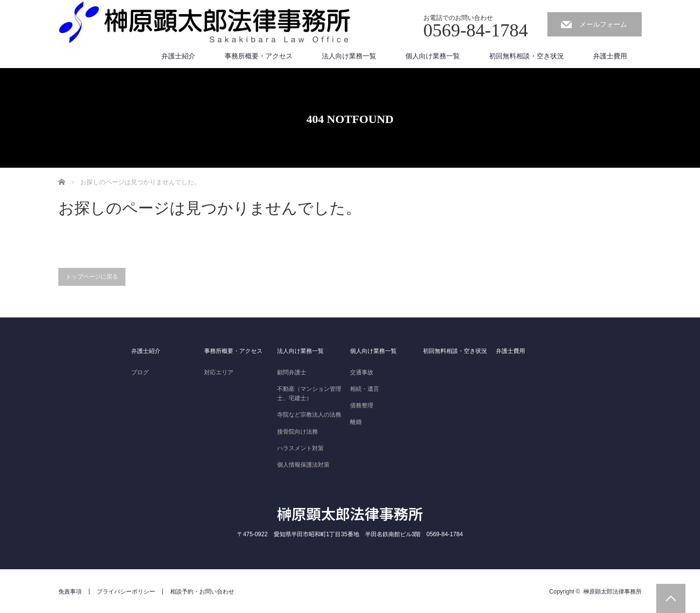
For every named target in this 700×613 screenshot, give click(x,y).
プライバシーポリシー (126, 592)
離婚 (356, 422)
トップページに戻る (92, 277)
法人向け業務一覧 (349, 56)
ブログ (140, 372)
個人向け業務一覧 (433, 56)
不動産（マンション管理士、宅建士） (309, 394)
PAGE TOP (671, 598)
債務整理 (362, 405)
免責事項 (70, 592)
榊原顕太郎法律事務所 (350, 513)
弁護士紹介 (178, 56)
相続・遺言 (365, 389)
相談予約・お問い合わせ (202, 592)
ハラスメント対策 (300, 448)
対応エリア (219, 372)
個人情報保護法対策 (303, 465)
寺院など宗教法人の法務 (309, 415)
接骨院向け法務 (297, 432)
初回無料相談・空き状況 (526, 56)
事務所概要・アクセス (259, 56)
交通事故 (362, 372)
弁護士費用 (610, 56)
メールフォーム (603, 24)
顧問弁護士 (292, 372)
